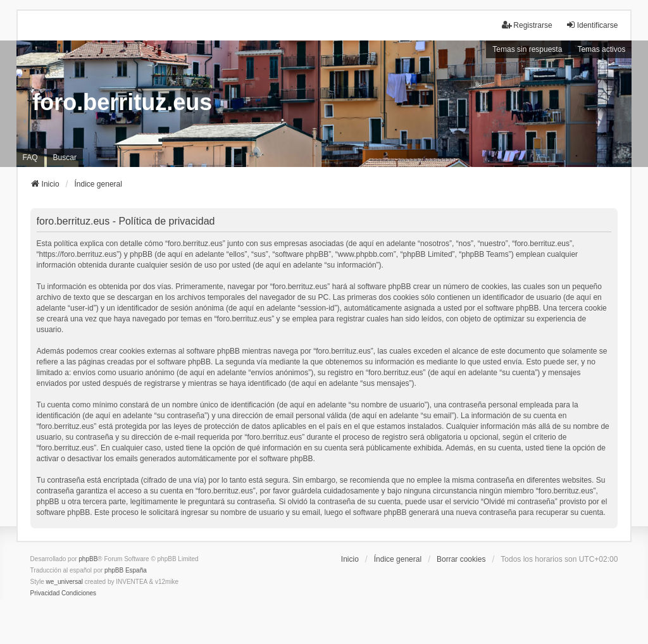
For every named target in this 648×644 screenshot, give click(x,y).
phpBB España (126, 570)
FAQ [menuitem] (30, 158)
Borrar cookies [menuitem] (461, 559)
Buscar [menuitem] (65, 158)
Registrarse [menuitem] (527, 25)
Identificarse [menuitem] (592, 25)
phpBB (88, 559)
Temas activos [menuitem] (601, 49)
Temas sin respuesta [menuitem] (527, 49)
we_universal (65, 582)
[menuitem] (45, 593)
